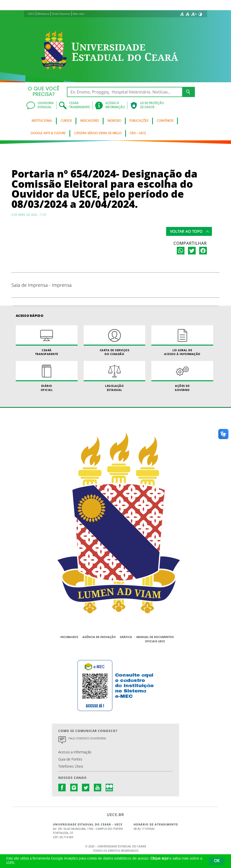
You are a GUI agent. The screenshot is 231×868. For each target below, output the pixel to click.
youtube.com (98, 788)
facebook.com (62, 788)
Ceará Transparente (47, 341)
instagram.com (74, 788)
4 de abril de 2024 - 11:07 (29, 215)
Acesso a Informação (75, 752)
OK (217, 861)
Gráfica (126, 637)
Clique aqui (159, 859)
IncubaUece (69, 637)
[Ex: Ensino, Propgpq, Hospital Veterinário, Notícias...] (125, 92)
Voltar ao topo (186, 231)
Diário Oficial (47, 376)
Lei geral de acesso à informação (182, 341)
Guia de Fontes (70, 759)
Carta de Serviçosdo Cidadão (115, 341)
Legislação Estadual (115, 376)
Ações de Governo (182, 376)
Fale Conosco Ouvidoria (87, 738)
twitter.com (86, 788)
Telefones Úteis (71, 766)
